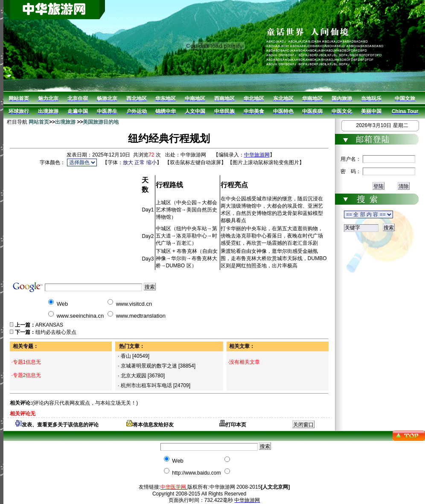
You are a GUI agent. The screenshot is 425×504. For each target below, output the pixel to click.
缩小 (151, 162)
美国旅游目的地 (101, 122)
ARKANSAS (49, 325)
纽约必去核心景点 (56, 332)
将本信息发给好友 (150, 425)
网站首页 (39, 122)
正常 (140, 162)
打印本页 (233, 425)
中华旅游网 (257, 155)
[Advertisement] (76, 221)
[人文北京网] (275, 487)
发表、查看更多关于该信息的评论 (57, 425)
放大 (128, 162)
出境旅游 (65, 122)
